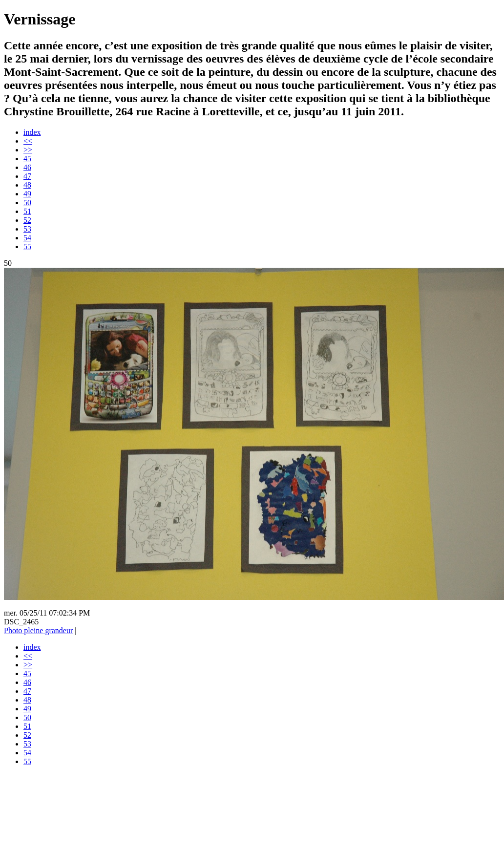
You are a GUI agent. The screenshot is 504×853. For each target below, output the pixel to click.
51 (27, 211)
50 (27, 203)
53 (27, 229)
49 (27, 194)
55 (27, 246)
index (32, 132)
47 (27, 176)
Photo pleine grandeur (38, 630)
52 (27, 220)
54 (27, 238)
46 (27, 167)
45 (27, 159)
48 (27, 185)
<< (28, 141)
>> (28, 150)
